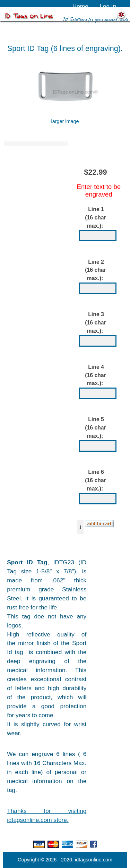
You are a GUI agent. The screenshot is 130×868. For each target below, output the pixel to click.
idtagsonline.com (94, 860)
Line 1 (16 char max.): (96, 218)
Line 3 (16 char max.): (96, 323)
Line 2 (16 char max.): (96, 270)
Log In (108, 6)
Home (80, 6)
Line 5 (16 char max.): (96, 428)
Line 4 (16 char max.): (96, 375)
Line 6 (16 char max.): (96, 480)
